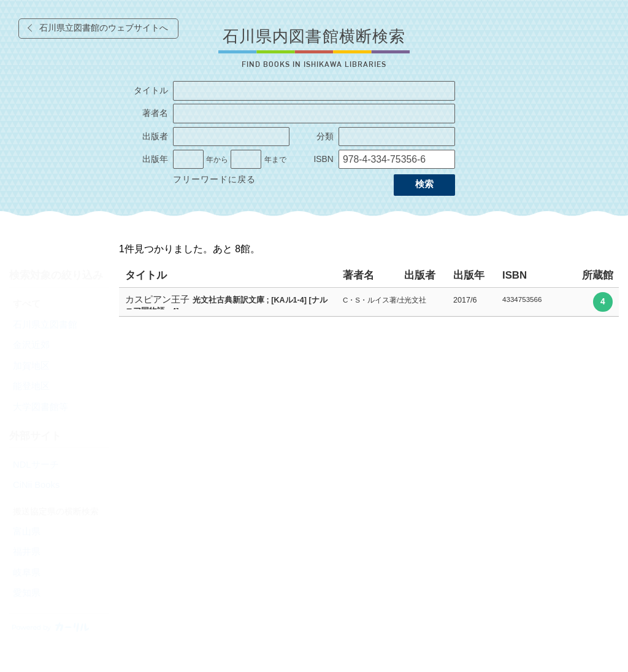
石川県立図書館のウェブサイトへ (104, 28)
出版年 (155, 159)
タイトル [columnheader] (146, 275)
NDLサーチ (36, 465)
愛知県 (27, 593)
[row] (369, 302)
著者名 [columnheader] (358, 275)
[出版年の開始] (188, 160)
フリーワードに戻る (214, 180)
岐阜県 (27, 573)
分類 (325, 137)
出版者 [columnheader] (420, 275)
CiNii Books (36, 485)
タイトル (151, 91)
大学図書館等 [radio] (40, 407)
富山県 (27, 531)
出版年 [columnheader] (469, 275)
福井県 (27, 552)
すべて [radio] (27, 304)
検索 (424, 184)
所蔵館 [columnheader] (598, 275)
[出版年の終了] (246, 160)
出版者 (155, 137)
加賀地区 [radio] (31, 366)
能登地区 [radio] (31, 386)
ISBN (323, 159)
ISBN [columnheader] (515, 275)
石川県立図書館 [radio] (45, 325)
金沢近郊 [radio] (31, 345)
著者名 (155, 113)
